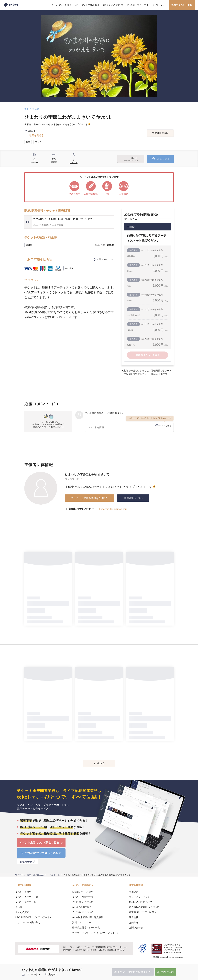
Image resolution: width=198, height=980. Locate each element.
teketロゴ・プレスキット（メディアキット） (96, 932)
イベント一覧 (54, 875)
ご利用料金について (83, 902)
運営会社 (134, 917)
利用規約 (134, 892)
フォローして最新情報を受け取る (90, 498)
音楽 (27, 109)
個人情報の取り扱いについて (144, 907)
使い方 (19, 907)
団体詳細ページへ (133, 498)
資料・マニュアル (81, 922)
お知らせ (134, 922)
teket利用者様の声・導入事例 (88, 917)
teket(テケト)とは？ (83, 892)
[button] (10, 968)
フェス (36, 109)
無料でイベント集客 (182, 5)
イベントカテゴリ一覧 (27, 897)
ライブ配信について (83, 912)
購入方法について (107, 259)
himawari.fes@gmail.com (113, 509)
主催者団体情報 (160, 133)
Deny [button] (164, 964)
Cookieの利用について (141, 902)
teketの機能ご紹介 (82, 907)
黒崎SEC (53, 974)
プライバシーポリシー (141, 897)
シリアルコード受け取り (28, 922)
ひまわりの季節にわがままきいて (87, 474)
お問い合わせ (136, 927)
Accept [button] (181, 964)
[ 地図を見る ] (35, 135)
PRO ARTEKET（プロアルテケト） (34, 917)
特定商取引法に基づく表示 (143, 912)
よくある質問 (22, 912)
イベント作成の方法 (83, 897)
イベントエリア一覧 (26, 902)
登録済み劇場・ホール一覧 (86, 927)
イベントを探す (23, 892)
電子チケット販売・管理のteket (29, 875)
